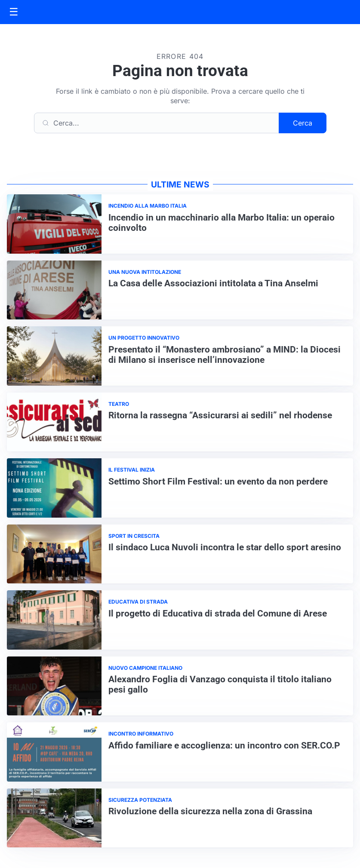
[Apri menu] (14, 12)
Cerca (303, 123)
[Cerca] (157, 123)
